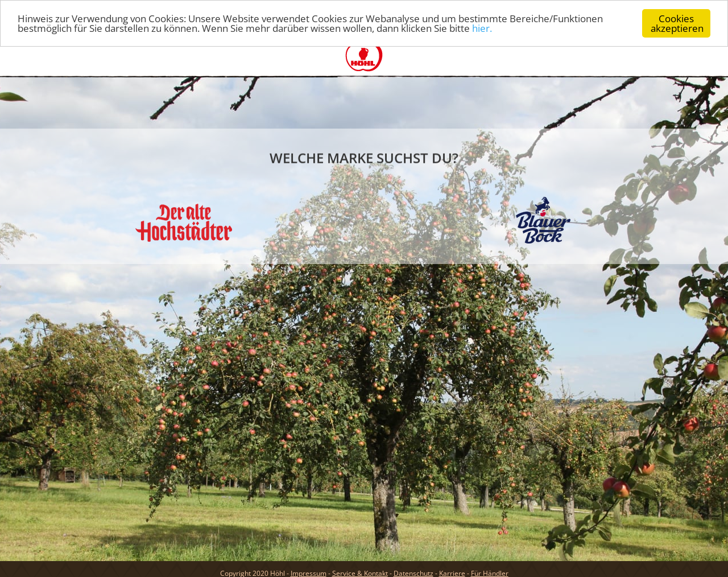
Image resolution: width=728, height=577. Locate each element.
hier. (482, 28)
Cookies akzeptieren (677, 23)
